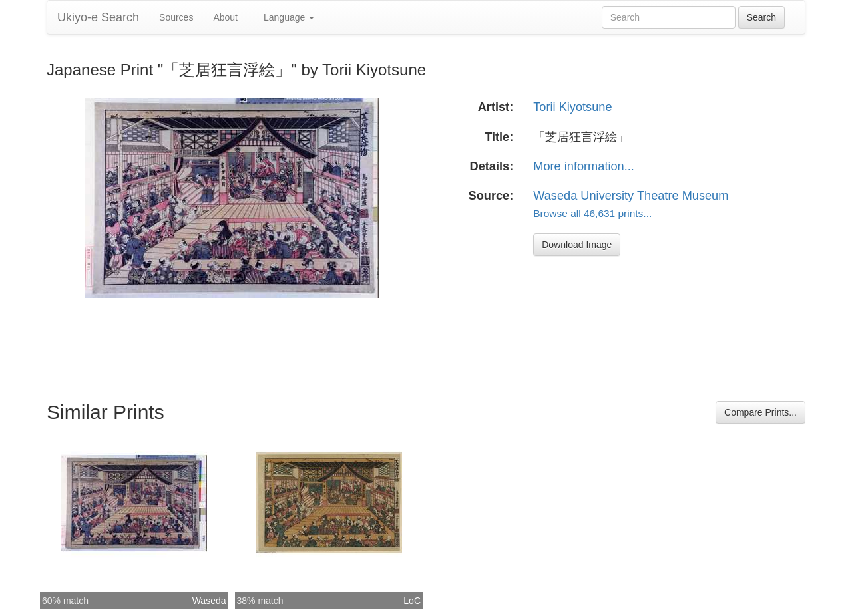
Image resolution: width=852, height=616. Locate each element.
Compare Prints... (760, 412)
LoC (412, 601)
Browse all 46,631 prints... (592, 213)
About (225, 17)
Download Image (577, 245)
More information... (584, 166)
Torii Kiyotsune (572, 107)
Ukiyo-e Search (98, 17)
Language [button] (286, 18)
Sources (176, 17)
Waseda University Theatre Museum (631, 196)
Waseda (209, 601)
